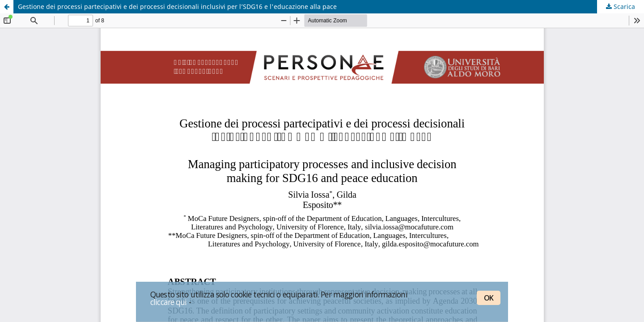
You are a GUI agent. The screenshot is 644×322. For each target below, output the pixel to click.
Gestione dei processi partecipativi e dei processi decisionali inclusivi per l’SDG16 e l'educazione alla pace (177, 6)
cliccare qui (169, 302)
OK (489, 298)
